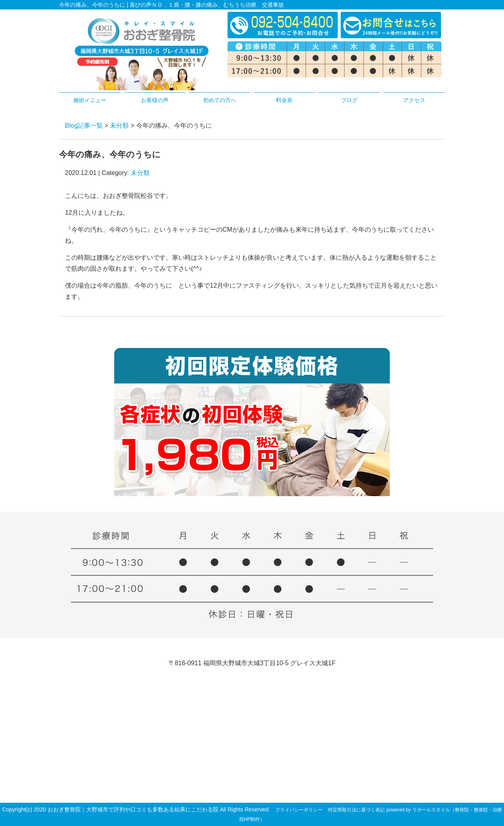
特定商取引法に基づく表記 (356, 810)
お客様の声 (155, 100)
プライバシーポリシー (299, 810)
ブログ (349, 100)
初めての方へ (220, 100)
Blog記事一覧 (84, 126)
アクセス (414, 100)
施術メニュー (90, 100)
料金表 (284, 100)
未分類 (119, 126)
